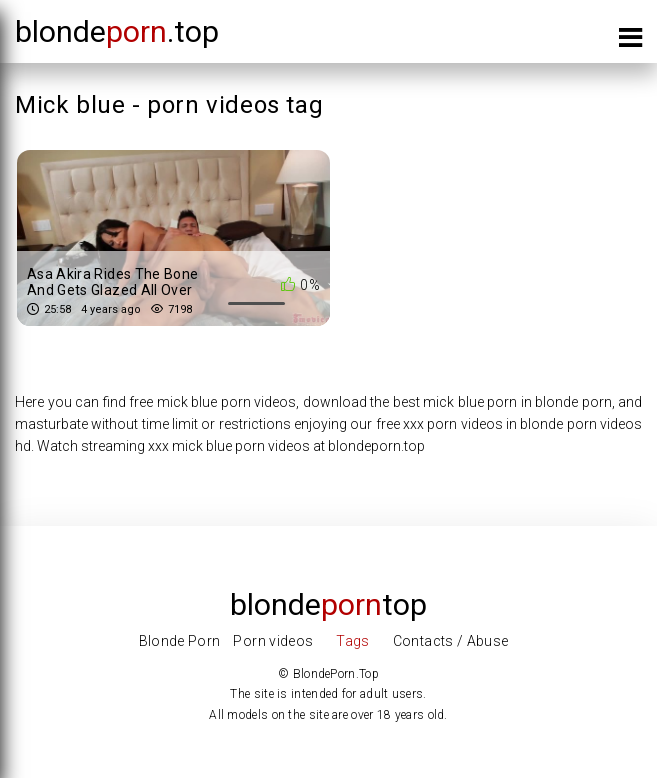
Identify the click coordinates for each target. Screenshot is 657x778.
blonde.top (117, 31)
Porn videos (273, 641)
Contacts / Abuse (451, 641)
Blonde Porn (180, 641)
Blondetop (328, 604)
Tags (352, 641)
